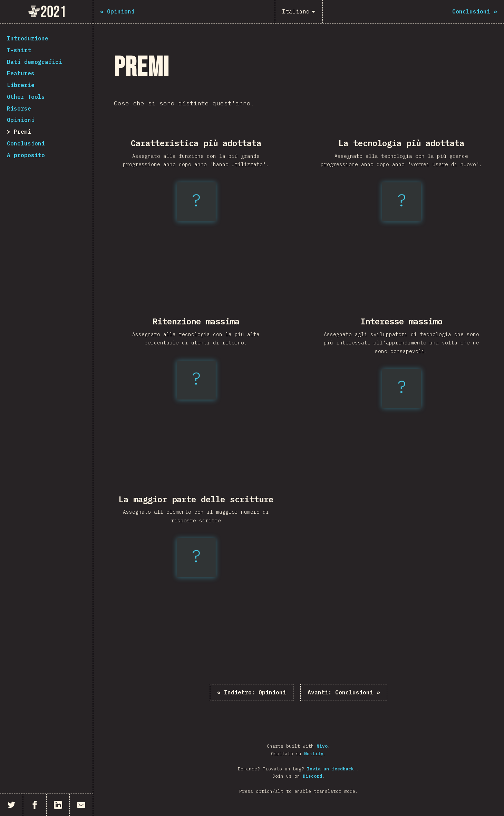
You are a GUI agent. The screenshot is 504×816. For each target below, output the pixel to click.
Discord (312, 776)
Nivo (322, 746)
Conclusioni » (344, 692)
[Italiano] (299, 12)
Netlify (314, 754)
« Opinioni (252, 692)
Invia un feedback (332, 769)
